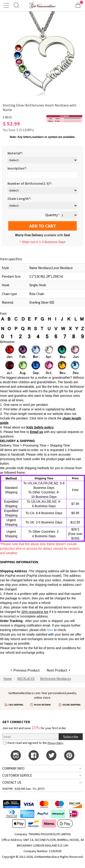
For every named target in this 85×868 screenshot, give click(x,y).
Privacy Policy (56, 743)
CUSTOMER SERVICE (17, 775)
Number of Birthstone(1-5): (30, 183)
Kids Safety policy (40, 427)
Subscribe (71, 737)
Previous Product (25, 670)
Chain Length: (19, 199)
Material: (15, 153)
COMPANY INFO (13, 768)
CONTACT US (12, 782)
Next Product (58, 670)
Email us (36, 432)
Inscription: (17, 168)
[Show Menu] (7, 5)
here (20, 648)
